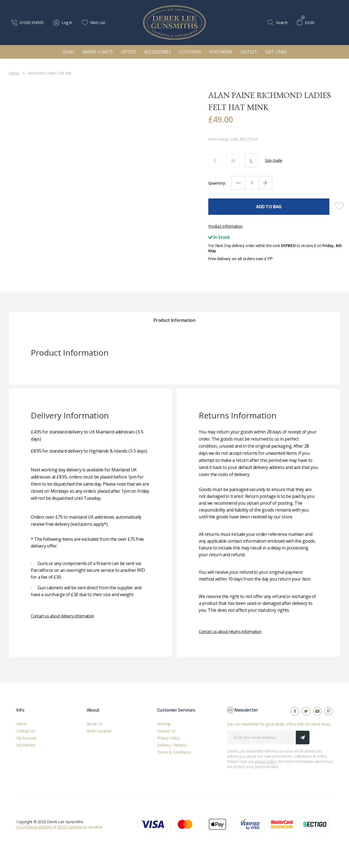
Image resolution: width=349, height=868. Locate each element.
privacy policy (266, 761)
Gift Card (276, 52)
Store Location (99, 731)
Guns (68, 52)
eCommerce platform (35, 827)
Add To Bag (269, 207)
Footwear (221, 52)
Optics (129, 52)
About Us (94, 724)
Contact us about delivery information (62, 616)
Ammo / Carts (98, 52)
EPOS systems (70, 827)
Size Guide (274, 160)
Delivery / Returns (172, 745)
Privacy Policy (168, 738)
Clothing (190, 52)
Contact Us (26, 731)
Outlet (249, 52)
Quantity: (217, 183)
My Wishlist (26, 745)
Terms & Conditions (174, 752)
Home (22, 724)
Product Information (225, 226)
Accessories (158, 52)
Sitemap (164, 724)
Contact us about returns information (230, 631)
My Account (26, 738)
